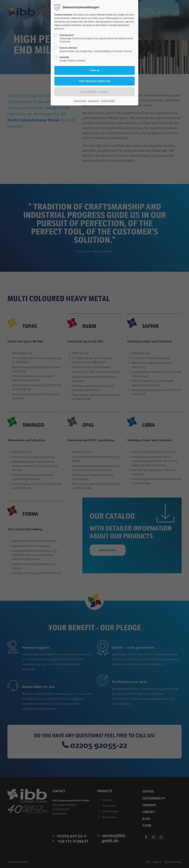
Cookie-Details (108, 101)
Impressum (93, 101)
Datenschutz (80, 101)
